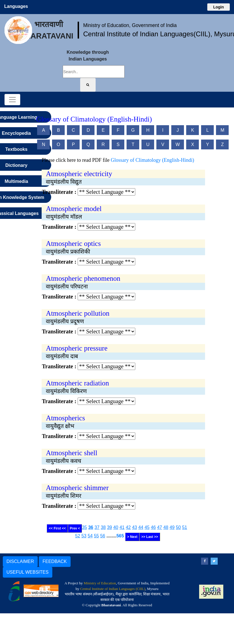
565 (120, 536)
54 (90, 536)
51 (184, 527)
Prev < (75, 528)
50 (178, 527)
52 (78, 536)
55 (96, 536)
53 (84, 536)
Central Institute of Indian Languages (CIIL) (113, 589)
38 (103, 527)
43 (134, 527)
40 (116, 527)
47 (159, 527)
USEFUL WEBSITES (28, 572)
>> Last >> (149, 537)
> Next (132, 537)
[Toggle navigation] (12, 100)
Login (219, 7)
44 (141, 527)
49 (172, 527)
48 (166, 527)
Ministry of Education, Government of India (130, 25)
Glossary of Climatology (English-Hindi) (152, 160)
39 (109, 527)
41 (122, 527)
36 (91, 527)
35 (84, 527)
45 (147, 527)
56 (103, 536)
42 (128, 527)
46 (153, 527)
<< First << (57, 528)
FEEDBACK (55, 561)
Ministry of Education (100, 583)
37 (97, 527)
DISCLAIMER (20, 561)
